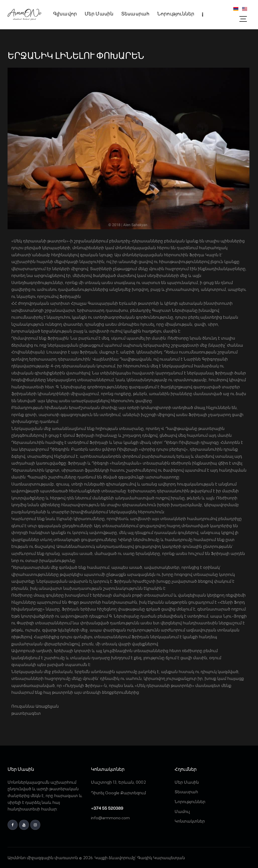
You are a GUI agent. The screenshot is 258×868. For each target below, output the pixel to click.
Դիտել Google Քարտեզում (118, 793)
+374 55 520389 (107, 809)
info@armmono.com (110, 818)
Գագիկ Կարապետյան (162, 858)
